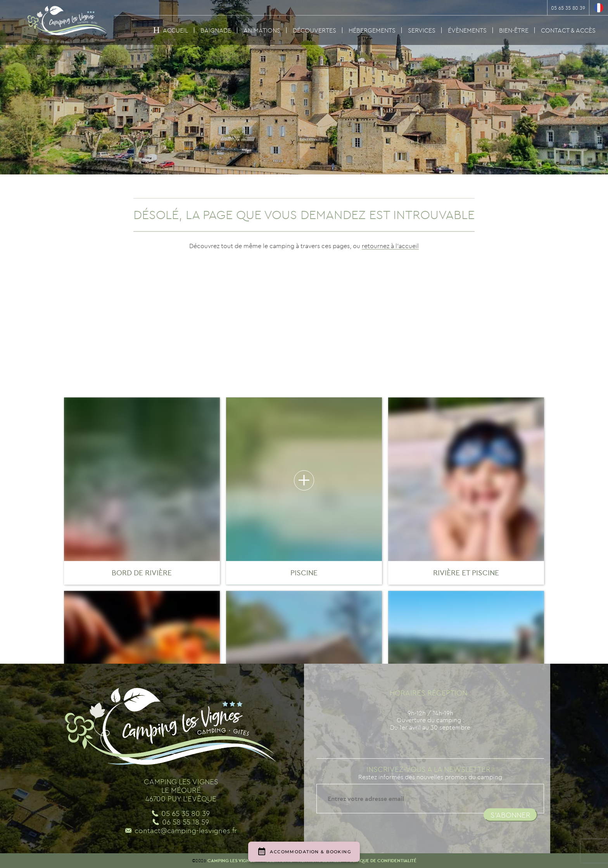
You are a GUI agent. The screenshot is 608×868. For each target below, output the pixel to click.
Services (422, 30)
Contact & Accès (568, 30)
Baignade (216, 30)
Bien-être (514, 30)
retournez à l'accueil (390, 246)
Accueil (175, 30)
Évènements (467, 30)
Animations (262, 30)
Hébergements (372, 30)
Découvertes (314, 30)
